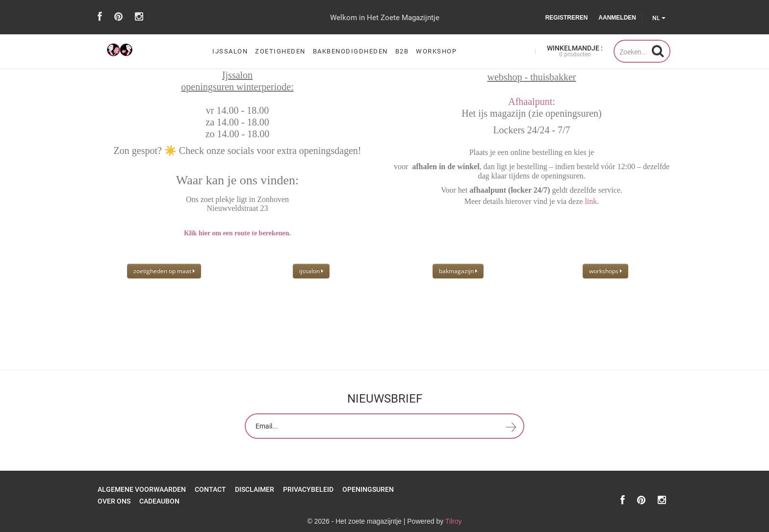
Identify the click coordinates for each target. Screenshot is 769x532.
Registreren (567, 18)
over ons (114, 501)
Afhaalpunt (530, 101)
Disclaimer (255, 489)
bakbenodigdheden (350, 51)
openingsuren (368, 489)
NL (659, 18)
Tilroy (454, 521)
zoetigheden (280, 51)
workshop (436, 51)
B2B (402, 51)
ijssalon (230, 51)
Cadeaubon (159, 501)
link (591, 201)
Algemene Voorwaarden (142, 489)
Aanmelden (617, 18)
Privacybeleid (308, 489)
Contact (210, 489)
